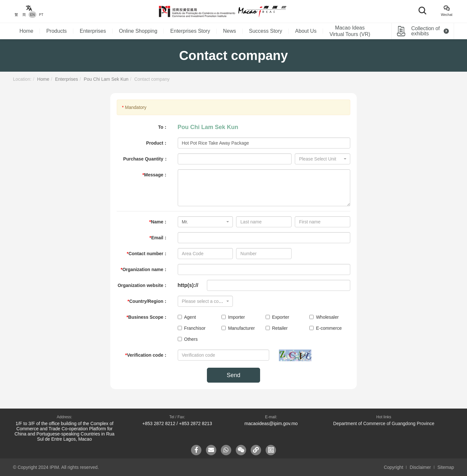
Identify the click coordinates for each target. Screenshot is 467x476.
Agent (187, 317)
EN (33, 15)
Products (57, 31)
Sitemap (446, 467)
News (230, 31)
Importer (233, 317)
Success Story (266, 31)
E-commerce (325, 328)
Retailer (277, 328)
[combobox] (323, 159)
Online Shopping (138, 31)
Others (188, 339)
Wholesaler (324, 317)
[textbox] (321, 159)
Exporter (277, 317)
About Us (306, 31)
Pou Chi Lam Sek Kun (106, 79)
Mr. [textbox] (185, 222)
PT (41, 15)
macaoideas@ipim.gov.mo (271, 423)
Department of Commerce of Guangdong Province (384, 423)
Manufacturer (238, 328)
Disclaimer (420, 467)
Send (233, 375)
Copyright (393, 467)
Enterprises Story (190, 31)
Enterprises (93, 31)
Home (26, 31)
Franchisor (192, 328)
